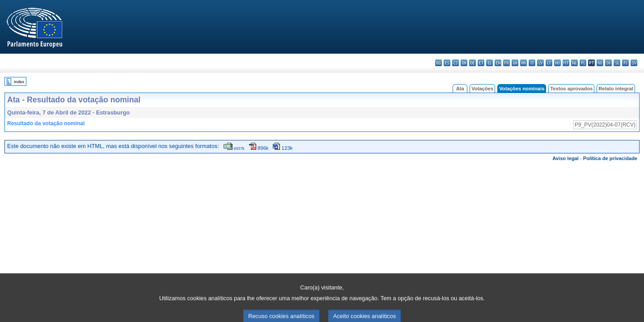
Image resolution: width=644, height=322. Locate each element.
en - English (498, 63)
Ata (460, 89)
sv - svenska (634, 63)
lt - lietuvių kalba (549, 63)
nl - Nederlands (574, 63)
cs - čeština (455, 63)
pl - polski (583, 63)
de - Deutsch (472, 63)
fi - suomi (625, 63)
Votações (482, 89)
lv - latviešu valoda (540, 63)
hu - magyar (557, 63)
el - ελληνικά (489, 63)
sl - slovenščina (617, 63)
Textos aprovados (571, 89)
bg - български (439, 63)
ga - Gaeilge (515, 63)
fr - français (506, 63)
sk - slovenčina (608, 63)
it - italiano (532, 63)
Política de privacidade (610, 158)
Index (19, 82)
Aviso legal (566, 158)
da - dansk (464, 63)
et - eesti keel (481, 63)
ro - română (600, 63)
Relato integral (616, 89)
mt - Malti (566, 63)
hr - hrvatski (523, 63)
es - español (447, 63)
